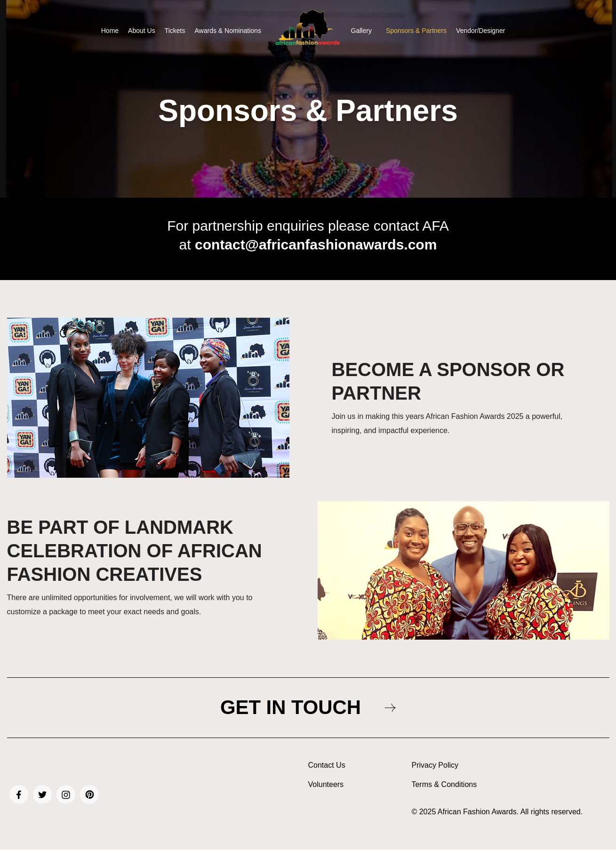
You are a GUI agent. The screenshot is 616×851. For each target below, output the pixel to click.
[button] (364, 31)
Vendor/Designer (480, 31)
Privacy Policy (435, 767)
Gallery (361, 31)
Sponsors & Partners (416, 31)
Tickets (175, 31)
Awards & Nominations (228, 31)
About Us (142, 31)
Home (110, 31)
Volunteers (326, 787)
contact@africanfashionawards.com (316, 245)
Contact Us (327, 767)
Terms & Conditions (444, 787)
